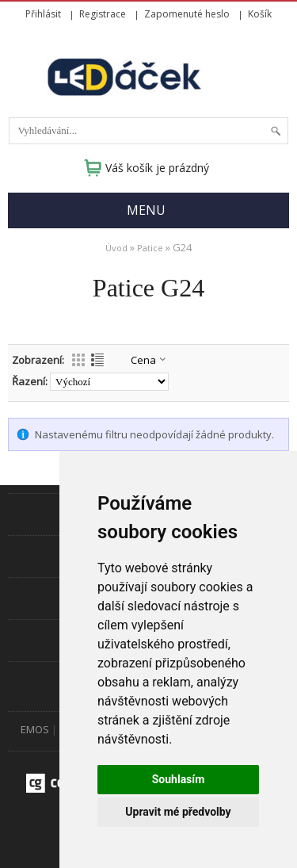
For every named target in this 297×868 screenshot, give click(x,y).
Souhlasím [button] (179, 779)
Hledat (276, 131)
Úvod (116, 248)
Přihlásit (43, 14)
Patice (150, 248)
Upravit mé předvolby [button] (178, 812)
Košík (260, 14)
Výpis (97, 360)
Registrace (103, 14)
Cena (143, 360)
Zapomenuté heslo (187, 14)
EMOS (35, 729)
